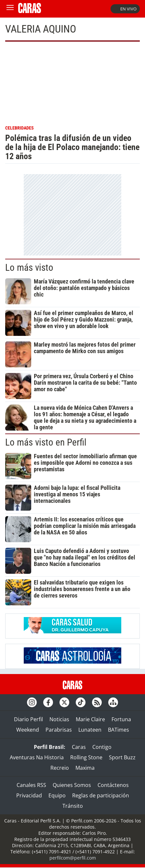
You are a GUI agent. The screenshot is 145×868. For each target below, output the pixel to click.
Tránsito (73, 806)
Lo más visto (29, 268)
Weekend (28, 730)
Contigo (102, 747)
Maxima (85, 768)
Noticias (59, 719)
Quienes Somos (72, 785)
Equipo (57, 795)
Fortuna (121, 719)
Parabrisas (59, 730)
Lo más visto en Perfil (46, 442)
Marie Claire (90, 719)
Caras (79, 747)
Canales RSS (31, 785)
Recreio (60, 768)
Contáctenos (113, 785)
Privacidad (29, 795)
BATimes (119, 730)
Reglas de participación (101, 795)
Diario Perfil (28, 719)
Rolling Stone (86, 757)
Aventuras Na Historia (37, 757)
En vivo (125, 9)
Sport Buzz (122, 757)
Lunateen (90, 730)
